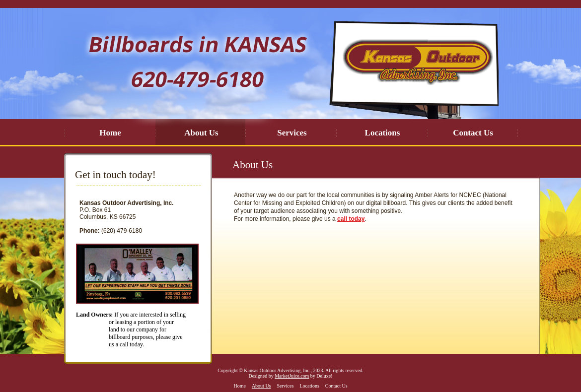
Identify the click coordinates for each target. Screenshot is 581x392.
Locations (383, 133)
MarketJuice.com (292, 376)
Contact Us (473, 133)
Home (110, 133)
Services (292, 133)
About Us (201, 133)
